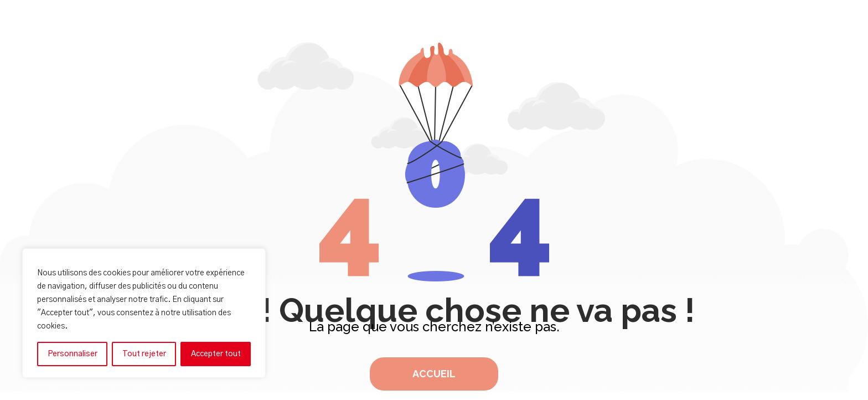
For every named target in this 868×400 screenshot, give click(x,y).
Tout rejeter (144, 354)
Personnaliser (73, 354)
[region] (144, 313)
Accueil (434, 374)
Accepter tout (216, 354)
